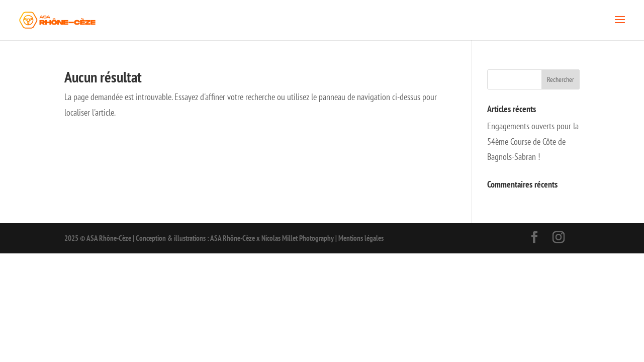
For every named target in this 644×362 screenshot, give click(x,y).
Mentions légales (361, 238)
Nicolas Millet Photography (298, 238)
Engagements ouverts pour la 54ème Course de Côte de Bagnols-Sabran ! (533, 141)
